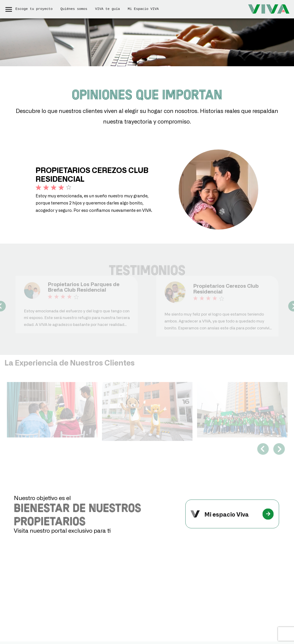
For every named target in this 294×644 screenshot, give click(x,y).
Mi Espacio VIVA (143, 9)
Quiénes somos (74, 9)
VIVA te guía (107, 9)
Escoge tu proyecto (34, 9)
